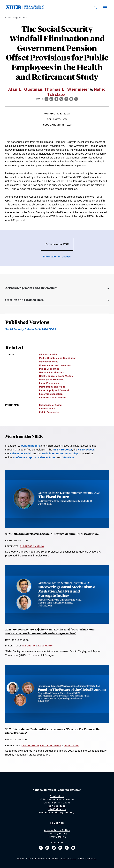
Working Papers (18, 17)
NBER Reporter (62, 450)
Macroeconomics (49, 362)
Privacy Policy (57, 837)
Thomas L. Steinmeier (67, 89)
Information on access (57, 257)
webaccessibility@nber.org (57, 812)
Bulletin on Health (20, 453)
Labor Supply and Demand (54, 390)
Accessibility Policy (57, 830)
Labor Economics (49, 383)
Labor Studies (47, 409)
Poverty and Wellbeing (52, 380)
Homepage (57, 823)
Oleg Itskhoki (30, 745)
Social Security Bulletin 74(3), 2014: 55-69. (31, 329)
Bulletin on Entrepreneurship (60, 453)
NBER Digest (86, 450)
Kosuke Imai (46, 646)
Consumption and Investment (56, 365)
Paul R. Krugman (51, 745)
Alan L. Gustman (25, 89)
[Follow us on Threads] (60, 848)
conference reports (25, 457)
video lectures (47, 457)
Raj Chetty (29, 646)
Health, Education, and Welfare (56, 376)
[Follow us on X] (41, 848)
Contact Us (57, 796)
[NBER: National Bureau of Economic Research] (27, 8)
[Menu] (105, 7)
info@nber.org (57, 809)
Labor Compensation (51, 394)
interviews (68, 457)
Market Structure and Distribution (58, 358)
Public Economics (49, 369)
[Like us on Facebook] (67, 848)
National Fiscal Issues (51, 372)
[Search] (95, 7)
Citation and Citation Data (24, 300)
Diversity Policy (57, 833)
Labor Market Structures (53, 397)
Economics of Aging (50, 405)
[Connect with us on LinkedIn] (47, 848)
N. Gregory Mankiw (32, 546)
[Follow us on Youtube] (73, 848)
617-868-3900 (57, 806)
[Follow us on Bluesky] (54, 848)
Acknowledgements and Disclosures (31, 288)
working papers (30, 446)
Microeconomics (48, 354)
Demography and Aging (52, 387)
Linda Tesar (71, 745)
